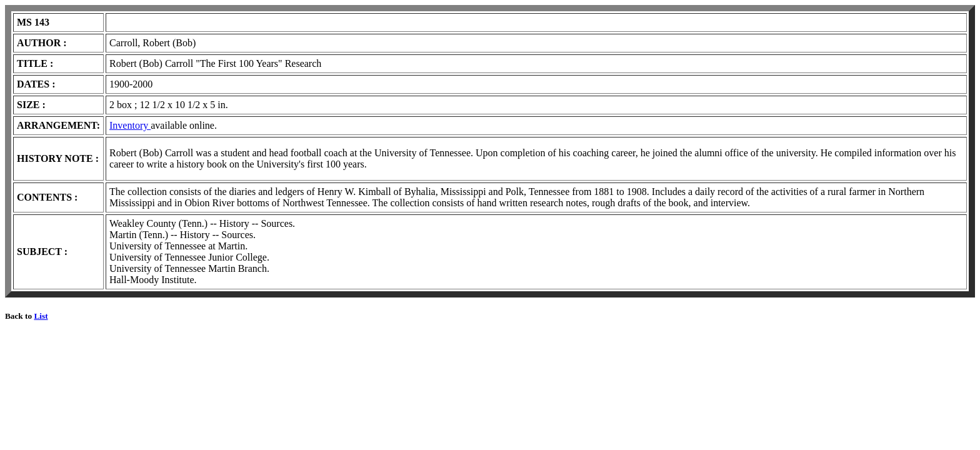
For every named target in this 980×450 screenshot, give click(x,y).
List (41, 316)
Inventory (130, 125)
